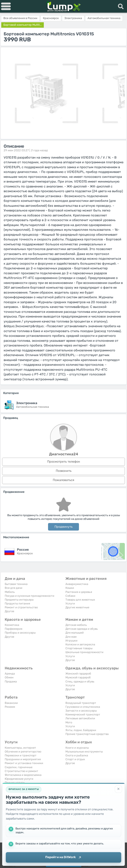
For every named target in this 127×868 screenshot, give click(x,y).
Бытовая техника (16, 584)
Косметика (12, 625)
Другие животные (77, 607)
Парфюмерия (14, 629)
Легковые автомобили (80, 718)
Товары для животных (80, 600)
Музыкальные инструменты (84, 752)
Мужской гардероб (78, 677)
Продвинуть (63, 527)
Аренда (10, 674)
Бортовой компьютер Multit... (23, 25)
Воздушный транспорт (81, 703)
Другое (9, 611)
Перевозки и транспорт (21, 755)
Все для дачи (14, 588)
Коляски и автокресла (80, 644)
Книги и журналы (77, 748)
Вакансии (11, 703)
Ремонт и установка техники (24, 763)
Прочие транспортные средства (87, 734)
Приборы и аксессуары (20, 633)
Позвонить (64, 471)
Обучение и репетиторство (23, 752)
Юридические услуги (19, 779)
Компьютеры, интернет (20, 748)
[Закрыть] (118, 789)
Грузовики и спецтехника (83, 707)
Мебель (10, 592)
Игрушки (71, 641)
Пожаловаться (63, 480)
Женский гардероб (78, 674)
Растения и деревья (79, 592)
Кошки (70, 588)
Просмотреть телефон (64, 462)
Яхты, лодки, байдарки (81, 730)
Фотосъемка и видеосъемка (23, 775)
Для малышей (75, 633)
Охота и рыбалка (77, 755)
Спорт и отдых (75, 759)
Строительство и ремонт (21, 771)
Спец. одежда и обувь (80, 681)
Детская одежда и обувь (82, 629)
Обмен (9, 677)
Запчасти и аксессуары (81, 711)
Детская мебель (76, 625)
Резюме (10, 707)
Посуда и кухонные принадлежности (29, 596)
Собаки (70, 596)
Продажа (11, 681)
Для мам (71, 637)
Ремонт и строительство (21, 607)
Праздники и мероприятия (23, 759)
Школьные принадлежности (84, 652)
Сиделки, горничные (19, 767)
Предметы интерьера (19, 600)
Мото (69, 722)
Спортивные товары (79, 648)
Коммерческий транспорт (83, 714)
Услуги (70, 603)
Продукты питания (17, 603)
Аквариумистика (77, 584)
